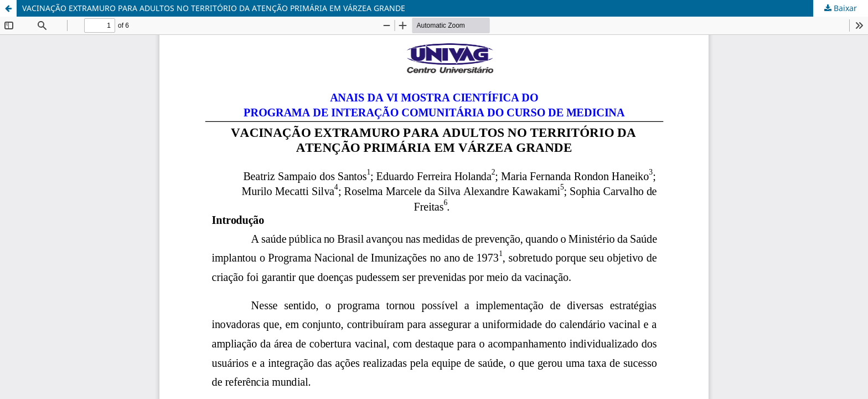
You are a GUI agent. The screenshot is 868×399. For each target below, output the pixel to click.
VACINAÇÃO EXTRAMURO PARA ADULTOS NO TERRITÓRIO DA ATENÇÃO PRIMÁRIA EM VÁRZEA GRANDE (214, 8)
